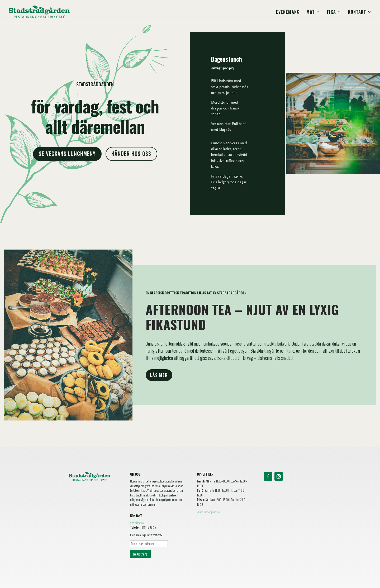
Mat (311, 13)
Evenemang (288, 13)
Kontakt (357, 13)
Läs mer (159, 375)
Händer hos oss (131, 154)
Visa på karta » (137, 523)
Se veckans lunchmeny (67, 154)
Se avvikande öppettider (209, 512)
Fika (331, 13)
